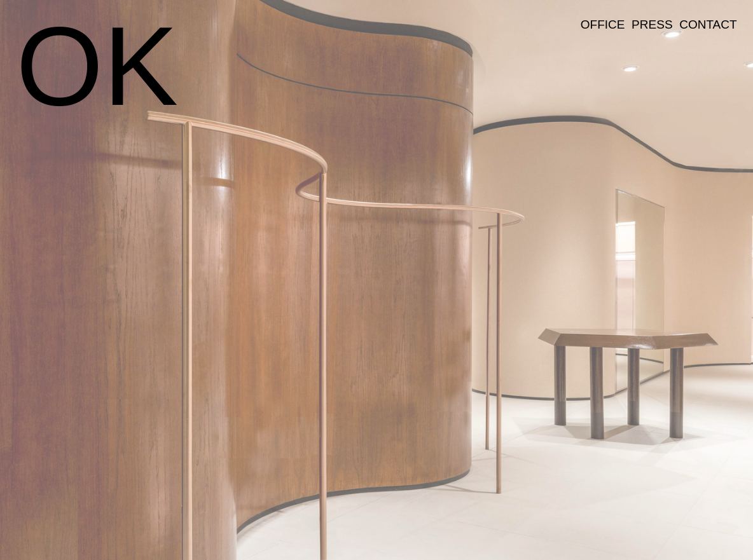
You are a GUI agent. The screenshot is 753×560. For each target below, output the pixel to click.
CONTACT (708, 24)
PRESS (652, 24)
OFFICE (603, 24)
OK (97, 66)
